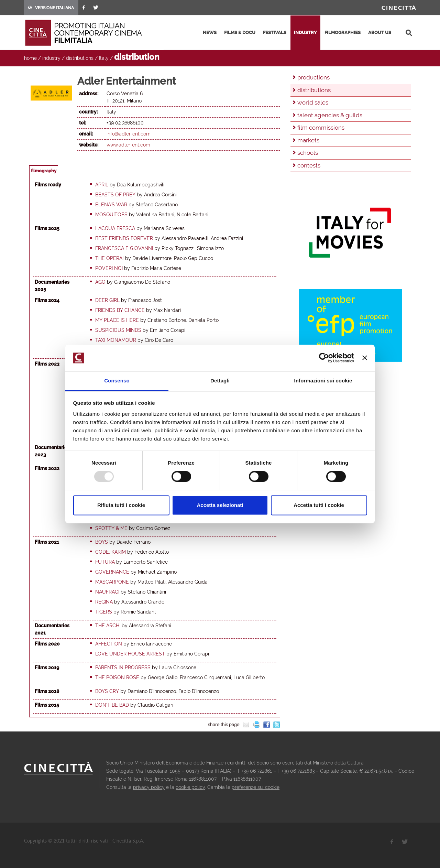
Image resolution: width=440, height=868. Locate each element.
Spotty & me (111, 528)
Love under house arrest (130, 654)
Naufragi (107, 592)
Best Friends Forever (124, 238)
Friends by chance (120, 310)
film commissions (321, 128)
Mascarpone (112, 582)
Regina (104, 602)
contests (309, 165)
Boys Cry (107, 691)
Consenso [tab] (117, 381)
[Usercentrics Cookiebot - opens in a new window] (324, 358)
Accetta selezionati (220, 505)
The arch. (108, 626)
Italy (104, 58)
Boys (102, 542)
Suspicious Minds (118, 330)
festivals (275, 32)
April (102, 185)
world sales (313, 102)
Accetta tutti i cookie (319, 505)
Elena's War (111, 205)
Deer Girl (107, 300)
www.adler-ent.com (128, 145)
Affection (109, 644)
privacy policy (149, 787)
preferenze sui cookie (256, 787)
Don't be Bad (112, 705)
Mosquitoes (111, 215)
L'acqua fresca (115, 228)
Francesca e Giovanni (124, 248)
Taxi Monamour (116, 340)
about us (380, 32)
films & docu (240, 32)
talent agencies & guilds (330, 115)
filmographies (343, 32)
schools (308, 153)
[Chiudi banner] (365, 358)
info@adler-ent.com (129, 134)
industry (305, 32)
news (210, 32)
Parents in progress (123, 668)
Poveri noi (109, 268)
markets (308, 140)
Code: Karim (111, 552)
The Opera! (109, 258)
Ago (100, 282)
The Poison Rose (117, 677)
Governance (112, 572)
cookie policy (190, 787)
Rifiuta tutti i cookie (121, 505)
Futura (105, 562)
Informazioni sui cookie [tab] (323, 381)
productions (313, 77)
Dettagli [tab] (220, 381)
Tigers (104, 612)
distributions (80, 58)
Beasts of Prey (115, 195)
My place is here (117, 320)
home (30, 58)
